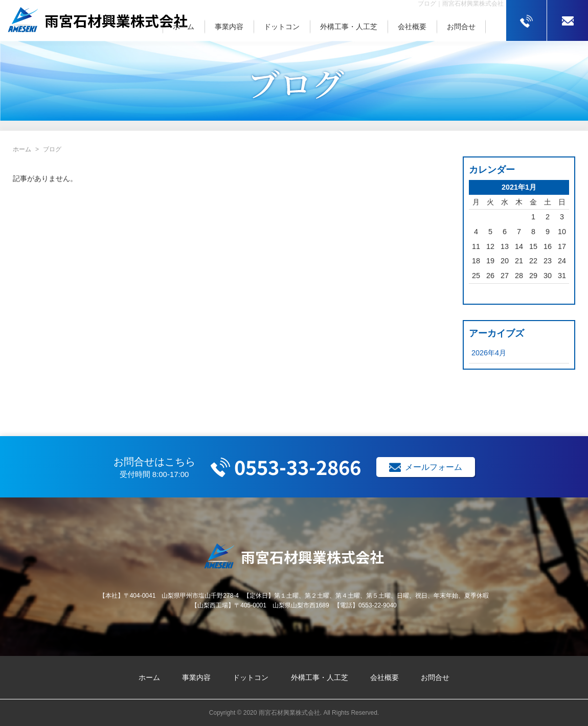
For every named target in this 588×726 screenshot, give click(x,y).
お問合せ (461, 27)
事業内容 (229, 27)
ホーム (184, 27)
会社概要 (412, 27)
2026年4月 (489, 353)
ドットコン (282, 27)
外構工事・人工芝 (349, 27)
